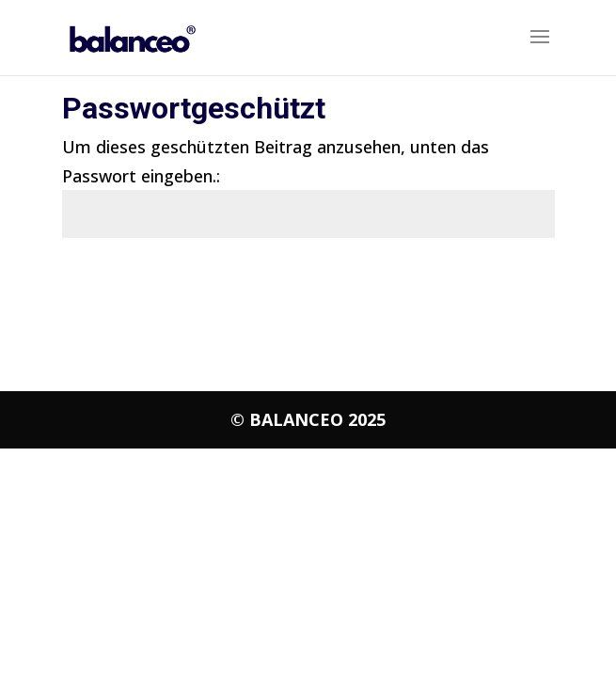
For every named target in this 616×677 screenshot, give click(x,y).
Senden (500, 285)
